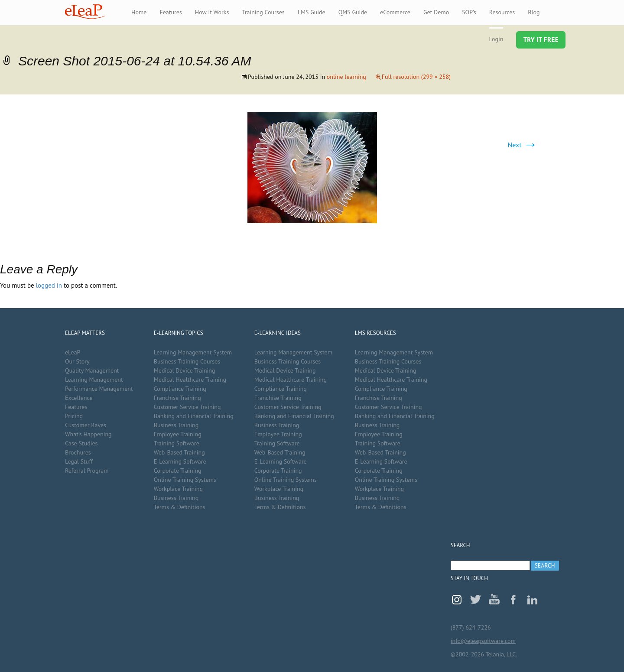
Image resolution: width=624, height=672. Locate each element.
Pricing (74, 416)
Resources (502, 12)
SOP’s (469, 12)
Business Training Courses (187, 361)
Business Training (176, 425)
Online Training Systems (185, 480)
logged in (49, 285)
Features (171, 12)
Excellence (79, 398)
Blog (534, 12)
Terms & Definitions (180, 507)
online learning (346, 77)
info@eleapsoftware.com (483, 641)
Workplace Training (178, 489)
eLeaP (85, 12)
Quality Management (92, 370)
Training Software (177, 443)
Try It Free (541, 40)
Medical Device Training (185, 370)
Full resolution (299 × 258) (416, 77)
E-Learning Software (180, 461)
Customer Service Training (187, 407)
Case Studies (81, 443)
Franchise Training (177, 398)
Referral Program (87, 471)
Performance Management (99, 389)
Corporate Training (178, 471)
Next (523, 145)
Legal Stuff (79, 461)
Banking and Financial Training (194, 416)
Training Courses (263, 12)
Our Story (77, 361)
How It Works (212, 12)
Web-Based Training (179, 452)
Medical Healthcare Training (190, 380)
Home (139, 12)
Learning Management (94, 380)
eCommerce (395, 12)
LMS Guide (312, 12)
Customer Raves (86, 425)
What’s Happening (88, 434)
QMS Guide (353, 12)
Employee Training (178, 434)
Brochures (78, 452)
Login (496, 39)
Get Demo (436, 12)
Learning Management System (193, 352)
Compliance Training (180, 389)
